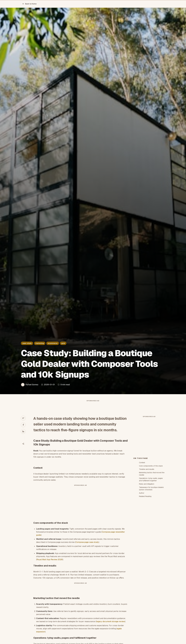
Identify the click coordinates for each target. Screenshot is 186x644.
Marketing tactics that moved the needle (152, 516)
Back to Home (29, 4)
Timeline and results (147, 512)
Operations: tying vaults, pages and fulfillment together (151, 522)
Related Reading (145, 539)
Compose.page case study (87, 547)
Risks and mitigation (147, 527)
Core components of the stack (151, 509)
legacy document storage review (110, 626)
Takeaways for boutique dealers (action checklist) (151, 531)
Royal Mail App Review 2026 (50, 564)
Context (142, 505)
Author (142, 536)
